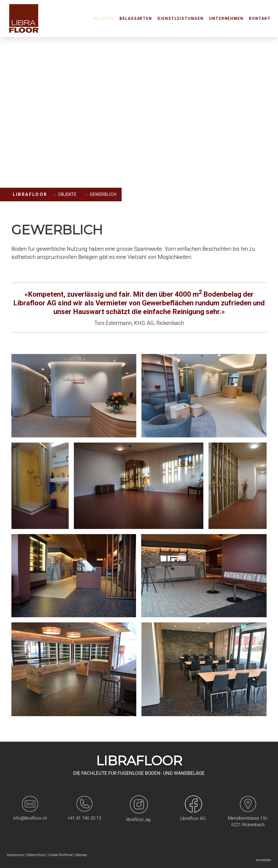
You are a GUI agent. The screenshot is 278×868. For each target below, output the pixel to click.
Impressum (15, 855)
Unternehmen (226, 18)
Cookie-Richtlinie (60, 855)
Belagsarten (136, 18)
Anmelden (264, 860)
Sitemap (81, 855)
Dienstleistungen (180, 18)
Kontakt (260, 18)
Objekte (104, 18)
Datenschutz (36, 855)
